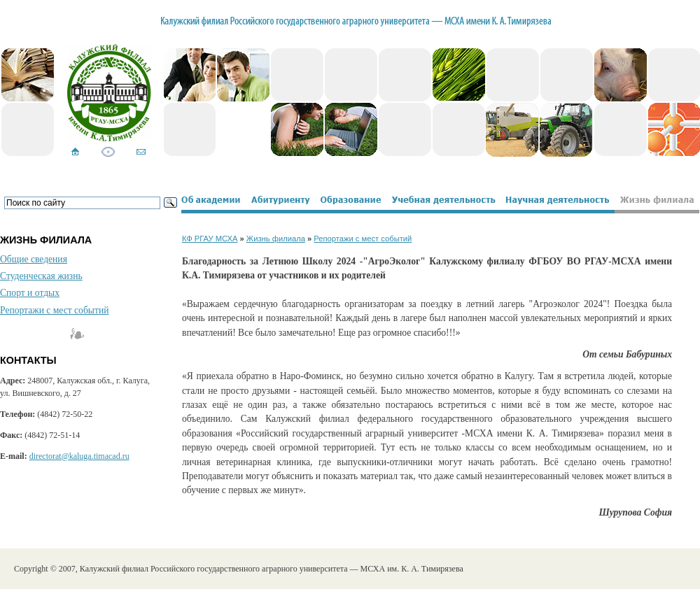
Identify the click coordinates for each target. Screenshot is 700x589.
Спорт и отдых (30, 293)
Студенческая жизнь (41, 276)
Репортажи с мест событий (54, 310)
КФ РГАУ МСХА (210, 239)
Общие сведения (34, 259)
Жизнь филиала (276, 239)
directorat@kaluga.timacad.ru (79, 456)
